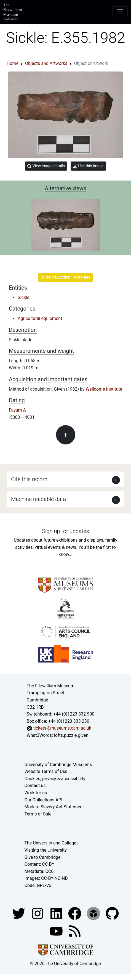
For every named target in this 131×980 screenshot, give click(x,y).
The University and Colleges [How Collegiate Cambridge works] (52, 843)
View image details (46, 166)
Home (13, 63)
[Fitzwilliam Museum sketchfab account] (94, 913)
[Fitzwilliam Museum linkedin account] (75, 913)
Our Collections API (44, 800)
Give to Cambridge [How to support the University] (43, 857)
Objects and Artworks (46, 63)
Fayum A (17, 410)
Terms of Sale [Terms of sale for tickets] (38, 814)
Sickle (23, 297)
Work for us (36, 793)
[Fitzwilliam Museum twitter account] (19, 913)
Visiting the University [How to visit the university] (46, 850)
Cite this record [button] (29, 479)
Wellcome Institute (104, 389)
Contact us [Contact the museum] (35, 786)
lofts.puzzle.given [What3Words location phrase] (71, 735)
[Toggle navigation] (120, 12)
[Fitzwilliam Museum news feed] (75, 931)
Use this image (88, 166)
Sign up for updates (65, 531)
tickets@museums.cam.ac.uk (62, 728)
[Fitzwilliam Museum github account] (112, 913)
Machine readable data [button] (38, 499)
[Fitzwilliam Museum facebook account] (57, 913)
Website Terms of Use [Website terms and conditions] (46, 771)
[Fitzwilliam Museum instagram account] (38, 913)
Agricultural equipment (40, 318)
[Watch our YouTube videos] (57, 931)
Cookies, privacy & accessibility (55, 779)
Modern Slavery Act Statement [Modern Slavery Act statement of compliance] (54, 807)
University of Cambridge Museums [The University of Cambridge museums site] (58, 765)
